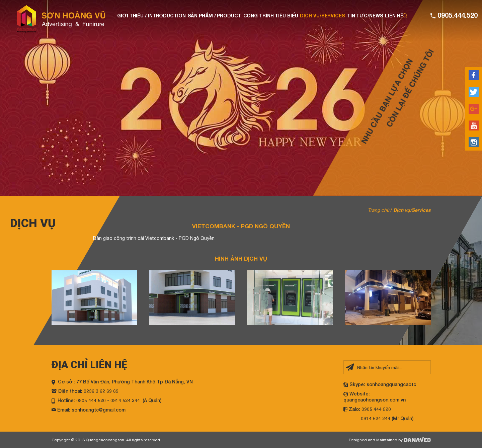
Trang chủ (379, 210)
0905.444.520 (457, 15)
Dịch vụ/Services (412, 210)
